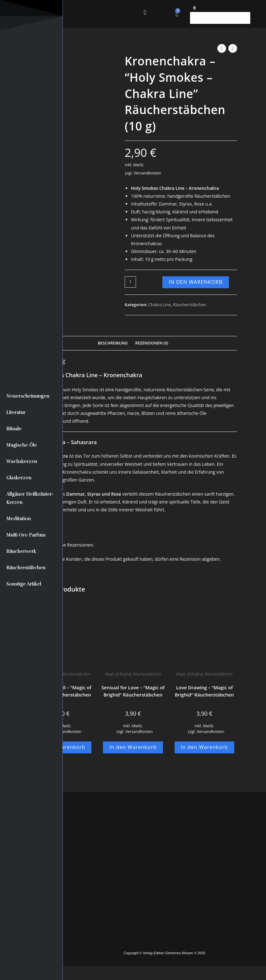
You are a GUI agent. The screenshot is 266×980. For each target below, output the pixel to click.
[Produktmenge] (130, 282)
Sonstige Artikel (24, 584)
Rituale (14, 429)
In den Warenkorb (196, 282)
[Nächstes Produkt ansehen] (233, 48)
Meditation (19, 519)
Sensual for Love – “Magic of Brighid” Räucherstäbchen (133, 691)
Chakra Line (160, 305)
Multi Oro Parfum (26, 535)
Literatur (16, 412)
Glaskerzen (19, 478)
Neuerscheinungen (28, 396)
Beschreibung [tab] (113, 343)
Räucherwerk (21, 551)
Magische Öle (22, 445)
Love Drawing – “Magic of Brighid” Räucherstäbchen (204, 691)
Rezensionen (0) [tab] (152, 343)
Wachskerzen (22, 461)
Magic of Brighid (118, 674)
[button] (145, 12)
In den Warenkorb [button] (133, 747)
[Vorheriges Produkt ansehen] (222, 48)
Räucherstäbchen (26, 568)
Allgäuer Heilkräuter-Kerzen (30, 498)
